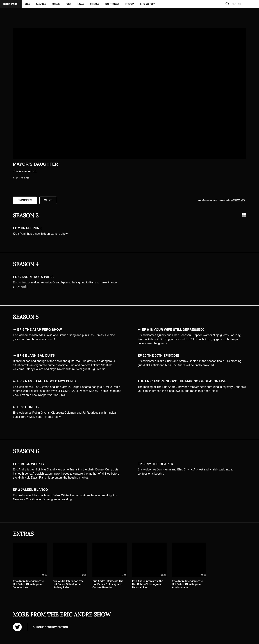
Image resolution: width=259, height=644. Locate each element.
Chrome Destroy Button (50, 627)
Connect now (238, 200)
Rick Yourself (112, 4)
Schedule (95, 4)
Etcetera (130, 4)
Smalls (81, 4)
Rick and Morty (148, 4)
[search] (253, 4)
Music (69, 4)
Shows (27, 4)
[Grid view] (244, 215)
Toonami (56, 4)
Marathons (41, 4)
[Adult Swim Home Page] (11, 4)
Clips (48, 200)
